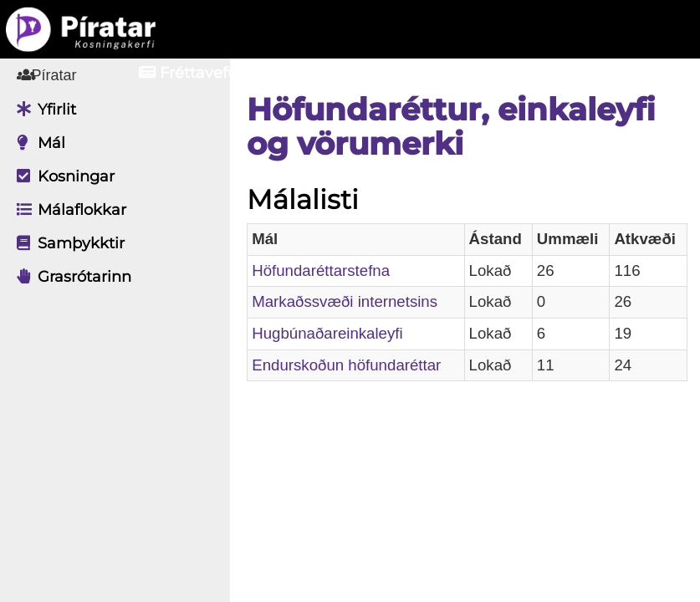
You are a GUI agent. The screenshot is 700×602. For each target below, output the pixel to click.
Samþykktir (66, 243)
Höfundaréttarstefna (333, 270)
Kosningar (61, 176)
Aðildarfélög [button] (349, 73)
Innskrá (491, 73)
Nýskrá (608, 73)
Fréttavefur (191, 73)
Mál (37, 143)
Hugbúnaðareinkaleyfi (340, 333)
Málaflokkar (67, 210)
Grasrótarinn (70, 277)
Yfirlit (42, 110)
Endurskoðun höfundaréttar (359, 365)
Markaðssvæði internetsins (357, 301)
